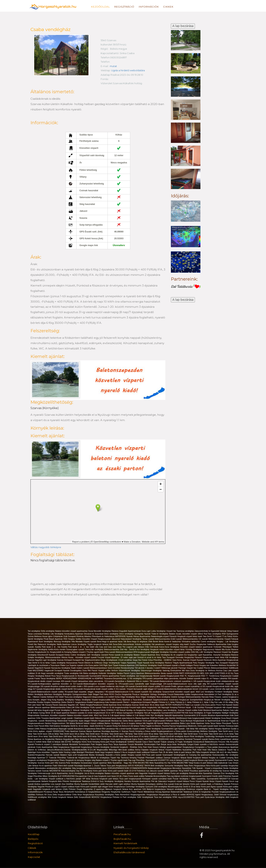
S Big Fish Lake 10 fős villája (221, 702)
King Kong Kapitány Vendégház (61, 700)
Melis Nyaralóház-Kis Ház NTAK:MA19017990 (169, 763)
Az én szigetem (178, 655)
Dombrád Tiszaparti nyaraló (197, 739)
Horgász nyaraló (135, 755)
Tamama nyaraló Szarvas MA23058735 (44, 771)
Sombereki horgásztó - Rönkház (124, 747)
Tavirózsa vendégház (186, 631)
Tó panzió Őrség (111, 726)
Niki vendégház (202, 729)
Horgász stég (90, 760)
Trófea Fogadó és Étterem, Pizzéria (155, 726)
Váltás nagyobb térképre (46, 547)
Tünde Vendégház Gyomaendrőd (160, 729)
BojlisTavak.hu (122, 839)
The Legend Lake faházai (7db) (136, 647)
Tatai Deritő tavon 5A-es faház (72, 734)
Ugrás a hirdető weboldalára (128, 70)
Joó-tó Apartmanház (60, 773)
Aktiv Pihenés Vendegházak (70, 781)
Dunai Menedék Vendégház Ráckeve (104, 631)
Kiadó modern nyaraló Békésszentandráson (89, 668)
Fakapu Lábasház (220, 679)
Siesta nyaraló (167, 673)
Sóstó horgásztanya (117, 787)
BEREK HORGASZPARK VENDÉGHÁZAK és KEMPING (80, 679)
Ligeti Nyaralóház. (206, 655)
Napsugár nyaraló (66, 729)
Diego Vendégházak (112, 663)
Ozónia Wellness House (38, 636)
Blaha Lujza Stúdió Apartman (192, 723)
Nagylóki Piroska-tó (46, 787)
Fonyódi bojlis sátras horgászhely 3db (145, 707)
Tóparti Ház (116, 758)
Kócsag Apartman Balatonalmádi (169, 792)
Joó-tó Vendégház (76, 773)
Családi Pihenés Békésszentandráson (213, 668)
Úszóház (201, 707)
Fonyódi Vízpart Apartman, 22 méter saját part (117, 657)
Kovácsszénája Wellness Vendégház (203, 731)
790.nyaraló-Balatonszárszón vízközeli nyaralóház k (171, 681)
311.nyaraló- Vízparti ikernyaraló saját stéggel (135, 689)
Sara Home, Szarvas (181, 660)
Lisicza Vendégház (79, 644)
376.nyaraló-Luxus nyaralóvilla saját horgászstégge (141, 684)
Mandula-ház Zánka (120, 721)
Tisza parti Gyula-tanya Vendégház (210, 797)
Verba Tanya (210, 723)
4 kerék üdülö (217, 776)
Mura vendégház (164, 697)
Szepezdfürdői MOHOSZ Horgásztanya (96, 797)
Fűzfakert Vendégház (224, 692)
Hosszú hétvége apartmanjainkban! (168, 747)
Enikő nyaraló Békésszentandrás (185, 639)
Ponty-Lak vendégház (180, 773)
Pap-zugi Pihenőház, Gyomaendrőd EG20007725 (149, 760)
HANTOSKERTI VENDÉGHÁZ (157, 739)
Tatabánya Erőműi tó (91, 781)
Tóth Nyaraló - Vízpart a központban (208, 768)
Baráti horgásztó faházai (198, 758)
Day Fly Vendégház (85, 771)
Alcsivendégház (160, 776)
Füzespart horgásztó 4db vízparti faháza (222, 707)
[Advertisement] (186, 362)
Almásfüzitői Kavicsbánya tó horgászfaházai (83, 792)
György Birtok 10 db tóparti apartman (55, 713)
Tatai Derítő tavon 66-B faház (85, 736)
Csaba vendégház (58, 663)
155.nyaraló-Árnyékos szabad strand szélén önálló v (62, 686)
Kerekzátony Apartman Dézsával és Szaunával (84, 634)
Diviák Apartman (110, 705)
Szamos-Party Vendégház (70, 763)
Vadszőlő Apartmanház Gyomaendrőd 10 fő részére (186, 715)
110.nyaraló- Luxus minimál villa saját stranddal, (218, 689)
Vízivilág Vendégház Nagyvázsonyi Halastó (204, 650)
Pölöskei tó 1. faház (201, 702)
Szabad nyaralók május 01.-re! (200, 679)
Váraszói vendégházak (177, 789)
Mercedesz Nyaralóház (182, 768)
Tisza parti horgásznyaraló (131, 779)
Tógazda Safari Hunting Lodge (64, 752)
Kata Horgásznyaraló (114, 702)
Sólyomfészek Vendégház (130, 671)
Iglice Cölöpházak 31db (58, 636)
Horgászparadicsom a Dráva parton (172, 731)
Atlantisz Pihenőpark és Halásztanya (100, 636)
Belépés (33, 839)
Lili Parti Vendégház (223, 694)
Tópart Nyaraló (144, 663)
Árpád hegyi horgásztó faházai (108, 752)
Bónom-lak (194, 773)
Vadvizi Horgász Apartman (220, 729)
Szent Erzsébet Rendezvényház (121, 668)
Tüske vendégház (72, 673)
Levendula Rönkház (42, 634)
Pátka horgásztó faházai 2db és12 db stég (214, 752)
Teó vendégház (34, 631)
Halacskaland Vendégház (131, 639)
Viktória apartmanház (111, 676)
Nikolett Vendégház (223, 700)
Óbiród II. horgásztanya (77, 702)
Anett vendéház (126, 660)
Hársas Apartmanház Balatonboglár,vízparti (151, 636)
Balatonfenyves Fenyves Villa (218, 742)
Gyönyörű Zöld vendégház (157, 787)
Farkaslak (149, 776)
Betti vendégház (158, 766)
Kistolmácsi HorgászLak (179, 700)
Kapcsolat (34, 857)
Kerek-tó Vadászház (173, 642)
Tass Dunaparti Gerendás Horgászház (179, 657)
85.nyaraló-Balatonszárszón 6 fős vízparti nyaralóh (127, 692)
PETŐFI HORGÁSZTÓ (175, 705)
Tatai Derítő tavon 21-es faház (222, 734)
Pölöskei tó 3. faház (167, 702)
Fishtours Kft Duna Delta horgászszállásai (54, 795)
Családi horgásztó (190, 760)
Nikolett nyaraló (160, 676)
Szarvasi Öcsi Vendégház (224, 773)
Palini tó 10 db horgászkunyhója (116, 707)
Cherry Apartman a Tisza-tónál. (130, 700)
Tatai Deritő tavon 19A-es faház (46, 734)
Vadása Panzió (123, 673)
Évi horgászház (191, 655)
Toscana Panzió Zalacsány (56, 705)
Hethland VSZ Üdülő (56, 697)
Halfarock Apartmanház (217, 644)
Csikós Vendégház (79, 655)
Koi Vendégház (144, 650)
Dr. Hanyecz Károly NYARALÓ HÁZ (105, 710)
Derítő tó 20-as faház (192, 787)
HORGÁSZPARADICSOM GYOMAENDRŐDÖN (128, 768)
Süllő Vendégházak (145, 797)
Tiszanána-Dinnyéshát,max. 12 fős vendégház (123, 679)
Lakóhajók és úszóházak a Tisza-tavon (44, 665)
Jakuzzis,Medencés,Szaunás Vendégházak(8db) (67, 750)
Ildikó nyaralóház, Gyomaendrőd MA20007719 (211, 779)
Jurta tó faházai (176, 760)
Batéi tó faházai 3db (56, 742)
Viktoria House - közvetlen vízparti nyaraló (79, 657)
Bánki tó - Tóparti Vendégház (217, 789)
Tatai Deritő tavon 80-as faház (146, 734)
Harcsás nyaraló (53, 755)
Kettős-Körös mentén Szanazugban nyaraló (66, 650)
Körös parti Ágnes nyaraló (212, 787)
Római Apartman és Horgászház (42, 739)
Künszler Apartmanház (141, 781)
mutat (113, 66)
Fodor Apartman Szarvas (76, 731)
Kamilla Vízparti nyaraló (135, 729)
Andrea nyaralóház (43, 784)
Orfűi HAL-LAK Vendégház (202, 652)
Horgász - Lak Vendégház (227, 642)
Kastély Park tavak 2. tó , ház (48, 647)
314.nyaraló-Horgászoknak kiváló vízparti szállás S (95, 689)
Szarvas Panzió (128, 731)
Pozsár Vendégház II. (64, 710)
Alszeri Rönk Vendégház (194, 736)
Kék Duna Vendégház (194, 713)
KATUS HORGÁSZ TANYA (139, 766)
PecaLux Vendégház (141, 694)
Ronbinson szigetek (195, 789)
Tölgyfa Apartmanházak (183, 663)
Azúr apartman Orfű (138, 789)
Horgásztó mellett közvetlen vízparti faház (168, 650)
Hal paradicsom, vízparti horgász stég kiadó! (171, 644)
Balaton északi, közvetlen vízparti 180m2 (186, 634)
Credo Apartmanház (45, 747)
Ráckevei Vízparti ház (223, 652)
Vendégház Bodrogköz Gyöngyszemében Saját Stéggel (76, 694)
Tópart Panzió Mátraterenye (143, 792)
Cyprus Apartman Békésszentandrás (145, 673)
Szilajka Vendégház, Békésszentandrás (44, 657)
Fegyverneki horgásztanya (81, 747)
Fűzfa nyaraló (96, 707)
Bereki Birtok (159, 642)
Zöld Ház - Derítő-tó (128, 650)
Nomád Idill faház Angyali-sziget (41, 710)
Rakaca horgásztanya (50, 729)
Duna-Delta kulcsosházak (124, 644)
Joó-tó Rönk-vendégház (94, 773)
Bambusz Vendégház (149, 665)
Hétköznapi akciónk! (170, 668)
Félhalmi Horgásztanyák (101, 721)
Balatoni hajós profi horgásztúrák (75, 755)
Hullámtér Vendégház (108, 673)
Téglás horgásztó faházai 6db (100, 644)
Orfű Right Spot (106, 665)
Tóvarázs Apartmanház (51, 718)
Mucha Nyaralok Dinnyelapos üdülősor (148, 784)
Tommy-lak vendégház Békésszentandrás (102, 650)
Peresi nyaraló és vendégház (121, 655)
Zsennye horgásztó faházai (175, 758)
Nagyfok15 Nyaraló (43, 668)
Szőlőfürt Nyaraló (135, 742)
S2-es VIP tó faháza (114, 713)
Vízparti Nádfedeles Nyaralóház (179, 750)
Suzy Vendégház (107, 781)
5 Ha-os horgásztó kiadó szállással (135, 752)
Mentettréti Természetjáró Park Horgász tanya (89, 744)
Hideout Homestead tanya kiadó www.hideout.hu (115, 718)
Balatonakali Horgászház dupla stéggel (74, 721)
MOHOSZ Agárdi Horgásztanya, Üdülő (203, 795)
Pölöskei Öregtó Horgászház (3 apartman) (87, 789)
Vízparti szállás (191, 710)
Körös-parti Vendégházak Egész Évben (127, 739)
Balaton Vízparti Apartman (145, 655)
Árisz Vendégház (163, 655)
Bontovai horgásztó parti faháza (105, 779)
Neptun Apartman (94, 731)
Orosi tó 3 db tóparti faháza (114, 715)
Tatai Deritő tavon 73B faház (121, 734)
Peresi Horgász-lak (202, 665)
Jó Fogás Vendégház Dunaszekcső (190, 742)
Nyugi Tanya (58, 792)
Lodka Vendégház (159, 631)
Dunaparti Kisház (63, 655)
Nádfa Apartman (64, 644)
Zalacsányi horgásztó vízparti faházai (174, 781)
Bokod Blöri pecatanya (106, 729)
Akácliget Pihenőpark (86, 752)
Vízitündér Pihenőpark (223, 647)
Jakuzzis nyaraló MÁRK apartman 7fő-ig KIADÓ (170, 771)
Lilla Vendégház (57, 634)
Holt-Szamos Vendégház (60, 726)
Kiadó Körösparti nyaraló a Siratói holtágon (176, 665)
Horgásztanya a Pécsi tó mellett (173, 795)
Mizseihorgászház (175, 787)
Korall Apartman (232, 736)
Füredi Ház (33, 644)
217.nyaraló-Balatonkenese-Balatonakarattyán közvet (177, 689)
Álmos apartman (135, 721)
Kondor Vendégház (154, 710)
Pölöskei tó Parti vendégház (125, 797)
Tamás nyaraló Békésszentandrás (156, 639)
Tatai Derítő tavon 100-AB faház (111, 736)
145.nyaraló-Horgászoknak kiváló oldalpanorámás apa (216, 681)
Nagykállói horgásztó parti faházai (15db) (51, 789)
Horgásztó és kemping (75, 760)
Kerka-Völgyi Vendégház (125, 697)
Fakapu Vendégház (83, 700)
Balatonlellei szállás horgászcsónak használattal (194, 694)
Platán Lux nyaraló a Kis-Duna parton (200, 705)
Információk (149, 7)
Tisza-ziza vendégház (74, 697)
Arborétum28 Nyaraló (47, 655)
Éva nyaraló (169, 784)
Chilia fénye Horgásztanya (83, 795)
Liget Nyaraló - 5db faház (184, 729)
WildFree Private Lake (160, 718)
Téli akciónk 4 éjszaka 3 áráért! (148, 668)
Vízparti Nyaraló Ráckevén (201, 660)
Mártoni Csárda (40, 697)
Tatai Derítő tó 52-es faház (39, 663)
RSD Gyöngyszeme (230, 634)
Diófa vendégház (48, 631)
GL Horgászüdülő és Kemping (60, 652)
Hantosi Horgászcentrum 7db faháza (60, 723)
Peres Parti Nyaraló (225, 705)
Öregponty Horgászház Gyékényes (116, 792)
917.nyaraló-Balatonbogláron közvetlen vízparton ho (96, 684)
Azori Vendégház (46, 642)
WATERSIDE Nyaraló (124, 636)
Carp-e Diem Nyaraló (151, 742)
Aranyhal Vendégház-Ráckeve (226, 655)
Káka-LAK (71, 707)
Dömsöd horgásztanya (229, 795)
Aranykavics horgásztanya (85, 729)
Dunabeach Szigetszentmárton (156, 700)
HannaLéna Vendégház (61, 668)
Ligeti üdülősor (125, 784)
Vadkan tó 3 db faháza (136, 715)
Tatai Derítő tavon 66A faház (171, 734)
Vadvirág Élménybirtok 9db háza (176, 671)
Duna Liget (146, 631)
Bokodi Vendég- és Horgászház (133, 710)
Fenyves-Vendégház (102, 747)
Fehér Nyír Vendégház (155, 715)
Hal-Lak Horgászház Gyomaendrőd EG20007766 (165, 713)
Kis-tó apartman (46, 766)
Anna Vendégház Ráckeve (161, 663)
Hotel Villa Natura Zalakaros (215, 750)
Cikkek (168, 7)
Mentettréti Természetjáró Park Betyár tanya (154, 744)
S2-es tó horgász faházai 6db (134, 723)
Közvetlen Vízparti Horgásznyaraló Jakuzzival (101, 639)
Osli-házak (155, 647)
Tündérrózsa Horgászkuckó (221, 676)
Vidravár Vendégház (81, 710)
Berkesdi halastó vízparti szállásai (90, 723)
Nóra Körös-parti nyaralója (217, 766)
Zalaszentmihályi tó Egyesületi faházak (211, 631)
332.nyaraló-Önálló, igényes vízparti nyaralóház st (182, 686)
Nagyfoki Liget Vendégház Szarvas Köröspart (54, 660)
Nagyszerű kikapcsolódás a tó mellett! (99, 697)
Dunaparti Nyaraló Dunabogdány (68, 671)
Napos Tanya (180, 721)
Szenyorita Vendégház (174, 766)
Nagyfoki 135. (74, 705)
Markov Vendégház (113, 723)
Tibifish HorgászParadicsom (91, 705)
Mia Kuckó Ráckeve (230, 650)
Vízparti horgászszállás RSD (104, 700)
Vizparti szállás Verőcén (108, 671)
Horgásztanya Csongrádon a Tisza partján (201, 747)
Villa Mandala (77, 642)
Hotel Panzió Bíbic (42, 726)
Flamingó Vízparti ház (188, 668)
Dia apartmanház (205, 755)
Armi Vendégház (103, 739)
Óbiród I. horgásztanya (133, 702)
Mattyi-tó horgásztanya (157, 789)
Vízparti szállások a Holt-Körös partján (65, 779)
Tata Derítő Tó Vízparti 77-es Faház (218, 636)
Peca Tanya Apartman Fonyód (122, 744)
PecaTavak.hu (122, 834)
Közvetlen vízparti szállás (180, 652)
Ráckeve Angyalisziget (65, 739)
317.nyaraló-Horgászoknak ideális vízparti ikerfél (53, 689)
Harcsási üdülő (112, 784)
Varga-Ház (137, 660)
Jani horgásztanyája (145, 676)
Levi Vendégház (208, 692)
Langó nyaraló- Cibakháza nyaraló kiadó (78, 718)
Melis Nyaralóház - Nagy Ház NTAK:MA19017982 (128, 763)
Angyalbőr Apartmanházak (130, 631)
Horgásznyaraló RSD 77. (198, 676)
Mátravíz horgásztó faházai (117, 789)
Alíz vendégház (65, 768)
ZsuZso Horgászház (198, 644)
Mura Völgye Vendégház (146, 697)
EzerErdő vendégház (175, 736)
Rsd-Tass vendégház (213, 634)
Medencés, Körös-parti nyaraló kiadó (203, 726)
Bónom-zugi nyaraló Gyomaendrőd (212, 760)
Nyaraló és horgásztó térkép (131, 848)
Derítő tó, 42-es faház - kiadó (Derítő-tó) (87, 726)
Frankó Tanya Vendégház (45, 679)
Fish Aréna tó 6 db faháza (129, 726)
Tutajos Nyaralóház (129, 663)
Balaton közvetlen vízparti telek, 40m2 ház (85, 715)
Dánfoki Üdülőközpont (178, 718)
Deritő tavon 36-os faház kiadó (152, 705)
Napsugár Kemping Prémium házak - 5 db (179, 707)
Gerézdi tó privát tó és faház (150, 657)
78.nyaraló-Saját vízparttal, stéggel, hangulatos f (85, 692)
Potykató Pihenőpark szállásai (151, 758)
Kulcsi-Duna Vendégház (170, 647)
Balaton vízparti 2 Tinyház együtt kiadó (88, 652)
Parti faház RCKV (107, 694)
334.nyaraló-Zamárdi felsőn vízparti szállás (143, 686)
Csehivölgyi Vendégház (135, 787)
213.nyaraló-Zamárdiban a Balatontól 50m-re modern (127, 681)
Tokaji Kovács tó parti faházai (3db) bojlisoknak (208, 763)
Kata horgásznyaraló (196, 718)
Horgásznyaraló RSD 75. (177, 676)
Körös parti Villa (52, 763)
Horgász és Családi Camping (222, 758)
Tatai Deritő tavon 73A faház (97, 734)
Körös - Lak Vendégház (38, 779)
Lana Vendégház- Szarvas (174, 710)
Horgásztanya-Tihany (56, 760)
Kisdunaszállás (219, 755)
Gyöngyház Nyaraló (143, 634)
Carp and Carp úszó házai (111, 647)
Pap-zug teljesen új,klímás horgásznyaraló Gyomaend (189, 776)
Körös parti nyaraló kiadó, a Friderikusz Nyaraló (211, 784)
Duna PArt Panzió (90, 671)
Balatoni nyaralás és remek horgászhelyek (88, 713)
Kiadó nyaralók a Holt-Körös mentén (210, 744)
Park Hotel (198, 750)
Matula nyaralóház (172, 723)
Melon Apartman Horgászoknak (225, 660)
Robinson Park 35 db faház (162, 752)
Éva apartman (81, 776)
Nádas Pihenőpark (224, 723)
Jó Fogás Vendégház (213, 713)
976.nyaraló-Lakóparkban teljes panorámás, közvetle (165, 679)
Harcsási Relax (208, 697)
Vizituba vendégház (143, 644)
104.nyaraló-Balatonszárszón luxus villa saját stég (185, 684)
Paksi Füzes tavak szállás (134, 776)
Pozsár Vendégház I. (182, 779)
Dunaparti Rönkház (76, 636)
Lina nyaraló (56, 784)
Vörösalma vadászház (191, 642)
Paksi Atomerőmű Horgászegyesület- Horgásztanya (137, 795)
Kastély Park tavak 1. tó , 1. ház (76, 647)
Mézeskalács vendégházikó (47, 768)
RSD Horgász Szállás (73, 639)
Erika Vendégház (83, 707)
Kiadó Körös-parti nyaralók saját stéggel (92, 787)
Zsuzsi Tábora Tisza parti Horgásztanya (111, 766)
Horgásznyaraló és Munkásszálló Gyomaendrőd (82, 676)
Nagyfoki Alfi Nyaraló (155, 723)
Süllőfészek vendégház (38, 797)
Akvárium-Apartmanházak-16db (221, 715)
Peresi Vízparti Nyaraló (200, 781)
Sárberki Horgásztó (50, 781)
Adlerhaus (48, 694)
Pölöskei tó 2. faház (184, 702)
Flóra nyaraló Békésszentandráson (119, 652)
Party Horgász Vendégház (204, 663)
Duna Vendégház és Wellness (203, 671)
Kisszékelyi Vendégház (105, 795)
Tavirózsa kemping (129, 758)
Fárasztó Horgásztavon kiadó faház (210, 657)
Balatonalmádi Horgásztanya (160, 768)
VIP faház (87, 779)
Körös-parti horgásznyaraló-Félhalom (158, 721)
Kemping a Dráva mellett (146, 731)
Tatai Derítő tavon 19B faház (61, 736)
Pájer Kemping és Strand (85, 739)
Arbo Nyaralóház (206, 773)
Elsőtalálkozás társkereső (129, 852)
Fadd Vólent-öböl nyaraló (63, 766)
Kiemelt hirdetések (125, 843)
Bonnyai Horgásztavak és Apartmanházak (203, 721)
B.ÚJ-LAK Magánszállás (98, 750)
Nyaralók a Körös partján (116, 755)
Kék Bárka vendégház (89, 673)
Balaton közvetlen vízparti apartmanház (72, 631)
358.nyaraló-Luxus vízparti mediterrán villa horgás (104, 686)
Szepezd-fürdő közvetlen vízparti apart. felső (181, 692)
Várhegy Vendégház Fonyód (162, 694)
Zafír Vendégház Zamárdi (98, 655)
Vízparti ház (171, 631)
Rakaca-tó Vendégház (47, 644)
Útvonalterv (119, 245)
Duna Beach (227, 718)
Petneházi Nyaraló (231, 776)
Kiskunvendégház (69, 771)
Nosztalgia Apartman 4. (111, 731)
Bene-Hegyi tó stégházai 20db (140, 642)
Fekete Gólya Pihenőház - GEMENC (157, 660)
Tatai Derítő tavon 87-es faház (137, 736)
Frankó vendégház (128, 676)
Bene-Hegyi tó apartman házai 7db (112, 642)
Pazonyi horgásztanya (179, 726)
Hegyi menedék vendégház (52, 673)
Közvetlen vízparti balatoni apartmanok (197, 647)
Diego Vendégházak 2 (110, 660)
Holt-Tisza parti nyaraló (152, 755)
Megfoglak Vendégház (160, 652)
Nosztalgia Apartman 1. (84, 766)
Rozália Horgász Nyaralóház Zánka (52, 702)
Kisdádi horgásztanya (96, 702)
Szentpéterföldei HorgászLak (202, 700)
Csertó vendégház (209, 642)
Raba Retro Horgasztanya (195, 766)
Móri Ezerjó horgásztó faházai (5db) (63, 797)
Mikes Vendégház (50, 776)
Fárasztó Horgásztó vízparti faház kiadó (186, 636)
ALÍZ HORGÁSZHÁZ (66, 776)
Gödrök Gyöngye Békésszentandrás (186, 697)
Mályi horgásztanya (62, 747)
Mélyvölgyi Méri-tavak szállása (122, 750)
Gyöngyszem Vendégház (133, 713)
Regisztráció (124, 7)
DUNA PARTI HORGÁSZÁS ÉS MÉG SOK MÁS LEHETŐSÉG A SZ (202, 673)
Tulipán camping (168, 742)
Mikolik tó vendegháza (100, 758)
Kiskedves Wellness (218, 665)
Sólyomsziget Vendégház (152, 671)
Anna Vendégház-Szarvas (128, 705)
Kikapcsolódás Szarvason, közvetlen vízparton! (47, 715)
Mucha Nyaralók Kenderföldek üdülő (90, 784)
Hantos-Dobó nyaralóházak (220, 739)
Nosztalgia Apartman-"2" (38, 758)
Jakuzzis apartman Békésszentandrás (50, 707)
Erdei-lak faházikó (183, 784)
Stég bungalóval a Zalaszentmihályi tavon (90, 768)
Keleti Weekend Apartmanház (210, 710)
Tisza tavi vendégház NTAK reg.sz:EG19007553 (175, 797)
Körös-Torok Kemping (91, 742)
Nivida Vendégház (231, 768)
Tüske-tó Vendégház (160, 634)
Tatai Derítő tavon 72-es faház (196, 734)
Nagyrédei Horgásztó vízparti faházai (155, 773)
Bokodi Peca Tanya (53, 676)
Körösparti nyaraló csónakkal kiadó (157, 779)
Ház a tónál (121, 729)
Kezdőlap (34, 834)
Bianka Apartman (143, 718)
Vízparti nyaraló (90, 642)
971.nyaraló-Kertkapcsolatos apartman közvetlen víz (50, 684)
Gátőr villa (94, 647)
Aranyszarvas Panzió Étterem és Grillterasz (85, 663)
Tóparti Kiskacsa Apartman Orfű (126, 665)
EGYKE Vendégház (73, 742)
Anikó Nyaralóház (177, 739)
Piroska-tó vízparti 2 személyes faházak (52, 744)
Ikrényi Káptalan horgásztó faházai (150, 750)
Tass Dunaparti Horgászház (227, 663)
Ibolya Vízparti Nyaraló (219, 781)
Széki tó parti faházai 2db (185, 752)
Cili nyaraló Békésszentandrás (211, 639)
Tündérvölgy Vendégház (215, 736)
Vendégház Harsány (123, 781)
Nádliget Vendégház (230, 713)
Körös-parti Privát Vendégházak (114, 742)
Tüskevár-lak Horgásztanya (79, 758)
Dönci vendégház (112, 634)
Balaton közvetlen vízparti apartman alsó (122, 773)
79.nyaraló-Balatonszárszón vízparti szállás (46, 692)
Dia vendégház (156, 692)
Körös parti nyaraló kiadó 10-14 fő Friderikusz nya (129, 771)
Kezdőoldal (100, 7)
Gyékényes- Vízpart (158, 736)
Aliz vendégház (232, 755)
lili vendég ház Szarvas (220, 771)
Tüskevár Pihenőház (58, 758)
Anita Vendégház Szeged (183, 744)
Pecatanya (48, 792)
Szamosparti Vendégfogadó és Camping (180, 755)
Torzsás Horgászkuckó (37, 652)
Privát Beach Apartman (53, 639)
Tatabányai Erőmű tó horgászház (197, 792)
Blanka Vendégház (97, 755)
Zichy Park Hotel (145, 747)
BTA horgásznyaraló (142, 652)
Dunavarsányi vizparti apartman (94, 763)
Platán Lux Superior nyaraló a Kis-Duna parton (80, 665)
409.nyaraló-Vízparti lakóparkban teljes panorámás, (83, 681)
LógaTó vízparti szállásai (65, 787)
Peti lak (155, 781)
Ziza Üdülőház (68, 784)
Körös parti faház (100, 771)
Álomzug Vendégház (62, 642)
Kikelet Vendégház (213, 718)
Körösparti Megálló (150, 702)
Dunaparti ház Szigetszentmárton (87, 660)
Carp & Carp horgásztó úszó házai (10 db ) (105, 776)
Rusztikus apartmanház (200, 771)
